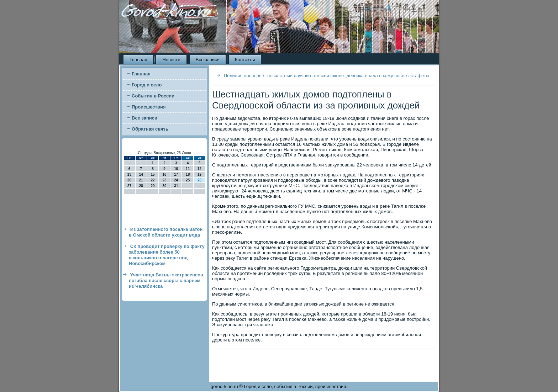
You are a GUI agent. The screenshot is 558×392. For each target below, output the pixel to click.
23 (164, 180)
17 (176, 174)
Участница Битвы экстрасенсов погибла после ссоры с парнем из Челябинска (166, 281)
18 (188, 174)
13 (129, 174)
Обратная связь (150, 129)
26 (199, 180)
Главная (138, 60)
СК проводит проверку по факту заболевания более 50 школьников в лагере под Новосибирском (167, 255)
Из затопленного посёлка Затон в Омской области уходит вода (166, 232)
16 (164, 174)
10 (176, 169)
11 (188, 169)
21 (141, 180)
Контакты (245, 60)
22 (153, 180)
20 (129, 180)
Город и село (147, 85)
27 (129, 186)
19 (199, 174)
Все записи (208, 60)
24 (176, 180)
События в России (153, 96)
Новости (171, 60)
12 (199, 169)
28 (141, 186)
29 (153, 186)
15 (153, 174)
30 (164, 186)
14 (141, 174)
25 (188, 180)
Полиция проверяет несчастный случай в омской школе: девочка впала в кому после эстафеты (327, 76)
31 (176, 186)
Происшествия (149, 107)
